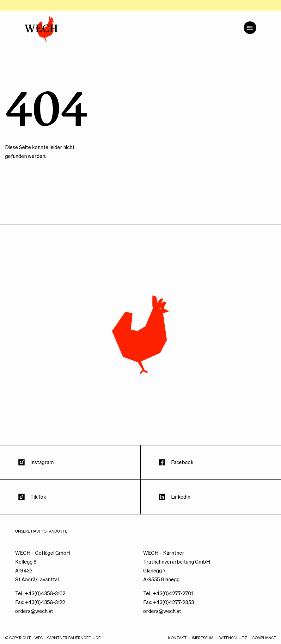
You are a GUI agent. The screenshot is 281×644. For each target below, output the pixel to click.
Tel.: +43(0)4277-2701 (168, 608)
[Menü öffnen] (250, 42)
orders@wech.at (34, 625)
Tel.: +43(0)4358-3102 (40, 608)
